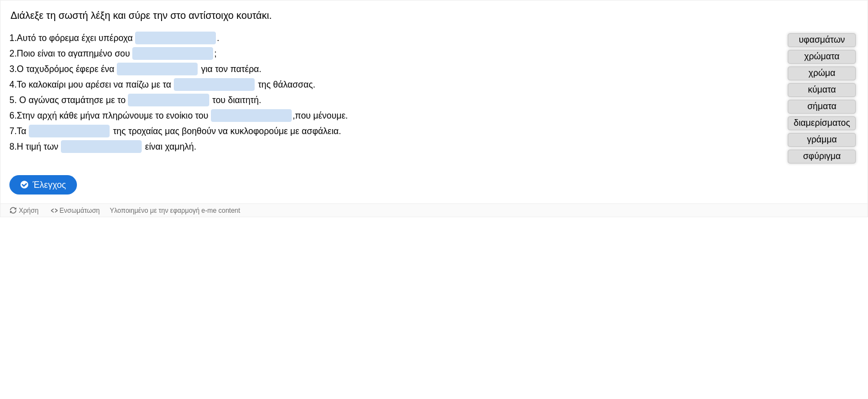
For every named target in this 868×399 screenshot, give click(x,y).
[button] (822, 40)
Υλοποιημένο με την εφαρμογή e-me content (175, 211)
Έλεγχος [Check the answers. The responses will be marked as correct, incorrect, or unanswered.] (49, 185)
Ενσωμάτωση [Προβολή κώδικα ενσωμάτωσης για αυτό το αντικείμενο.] (80, 211)
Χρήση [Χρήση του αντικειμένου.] (29, 211)
